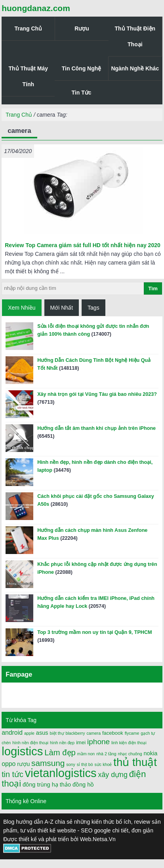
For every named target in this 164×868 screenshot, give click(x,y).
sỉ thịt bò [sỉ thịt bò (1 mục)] (85, 764)
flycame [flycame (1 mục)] (132, 733)
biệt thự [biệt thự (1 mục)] (57, 733)
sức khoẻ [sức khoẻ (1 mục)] (103, 764)
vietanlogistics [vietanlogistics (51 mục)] (61, 773)
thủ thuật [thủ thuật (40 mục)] (135, 762)
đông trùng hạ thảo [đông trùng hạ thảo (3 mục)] (47, 785)
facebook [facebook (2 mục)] (113, 733)
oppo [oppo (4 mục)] (9, 764)
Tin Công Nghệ (82, 68)
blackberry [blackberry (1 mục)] (75, 733)
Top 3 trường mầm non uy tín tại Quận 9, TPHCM (94, 632)
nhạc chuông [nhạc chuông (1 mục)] (130, 754)
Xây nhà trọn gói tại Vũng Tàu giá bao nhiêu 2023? (97, 394)
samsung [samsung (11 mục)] (48, 763)
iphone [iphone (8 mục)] (98, 742)
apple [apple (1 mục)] (29, 733)
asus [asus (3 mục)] (42, 733)
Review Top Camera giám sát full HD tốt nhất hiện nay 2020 (83, 245)
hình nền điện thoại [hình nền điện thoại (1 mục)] (30, 743)
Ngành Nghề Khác (135, 68)
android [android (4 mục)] (12, 733)
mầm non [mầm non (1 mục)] (86, 754)
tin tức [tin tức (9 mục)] (12, 774)
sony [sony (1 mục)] (71, 764)
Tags (93, 308)
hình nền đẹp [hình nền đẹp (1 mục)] (62, 743)
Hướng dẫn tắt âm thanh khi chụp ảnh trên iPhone (96, 428)
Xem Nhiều (22, 308)
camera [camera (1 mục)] (94, 733)
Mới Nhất (62, 308)
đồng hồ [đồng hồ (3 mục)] (83, 785)
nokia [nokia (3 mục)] (151, 753)
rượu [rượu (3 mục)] (23, 764)
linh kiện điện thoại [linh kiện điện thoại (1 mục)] (129, 743)
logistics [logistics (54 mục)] (22, 751)
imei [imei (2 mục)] (81, 742)
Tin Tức (82, 93)
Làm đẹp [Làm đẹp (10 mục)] (60, 753)
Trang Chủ (28, 28)
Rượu (82, 28)
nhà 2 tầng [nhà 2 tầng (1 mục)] (106, 754)
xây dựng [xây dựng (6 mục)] (113, 775)
